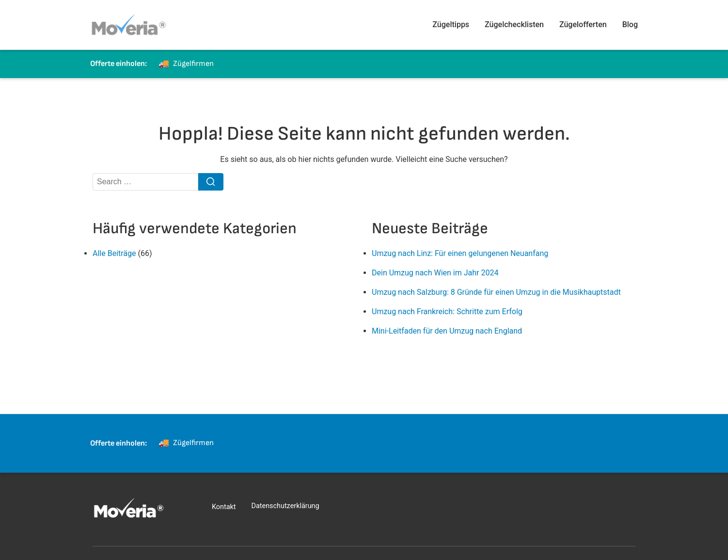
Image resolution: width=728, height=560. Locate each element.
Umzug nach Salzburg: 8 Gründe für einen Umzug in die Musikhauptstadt (496, 292)
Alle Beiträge (114, 253)
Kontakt (224, 507)
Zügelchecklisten (514, 24)
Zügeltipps (451, 24)
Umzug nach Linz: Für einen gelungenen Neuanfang (460, 253)
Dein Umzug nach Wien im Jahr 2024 (435, 273)
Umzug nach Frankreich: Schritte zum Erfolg (447, 312)
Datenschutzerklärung (285, 506)
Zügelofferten (583, 24)
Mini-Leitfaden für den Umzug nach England (447, 331)
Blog (630, 24)
